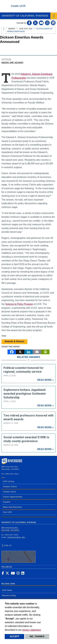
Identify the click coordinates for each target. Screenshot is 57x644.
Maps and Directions (12, 507)
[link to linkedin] (53, 23)
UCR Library (9, 481)
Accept (14, 636)
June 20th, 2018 (26, 29)
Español (7, 502)
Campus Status (10, 487)
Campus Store (9, 492)
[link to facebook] (29, 23)
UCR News (7, 590)
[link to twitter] (35, 23)
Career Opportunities (13, 497)
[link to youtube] (41, 23)
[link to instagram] (47, 23)
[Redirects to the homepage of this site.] (4, 30)
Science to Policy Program (19, 304)
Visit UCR (7, 512)
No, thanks (37, 636)
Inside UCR (18, 6)
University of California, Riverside (25, 16)
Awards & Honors (14, 341)
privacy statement (31, 630)
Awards (12, 29)
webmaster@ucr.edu (16, 537)
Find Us (19, 554)
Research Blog (9, 596)
